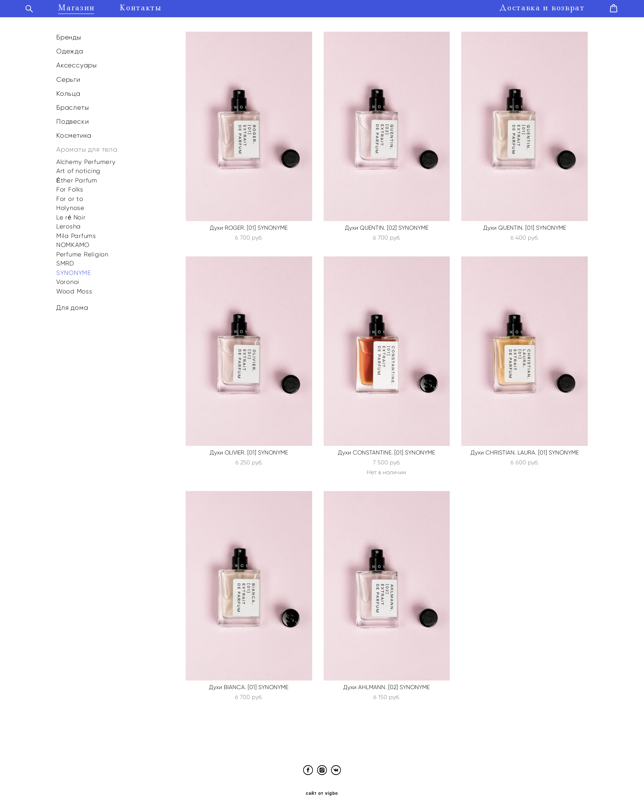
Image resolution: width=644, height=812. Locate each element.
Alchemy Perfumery (86, 161)
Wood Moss (74, 291)
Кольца (68, 93)
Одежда (70, 50)
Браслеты (72, 107)
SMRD (65, 263)
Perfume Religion (82, 254)
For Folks (70, 189)
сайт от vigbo (322, 793)
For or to (70, 198)
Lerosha (69, 226)
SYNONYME (74, 272)
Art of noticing (78, 170)
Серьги (68, 79)
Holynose (70, 207)
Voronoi (68, 281)
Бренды (69, 36)
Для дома (72, 307)
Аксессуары (77, 64)
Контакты (144, 8)
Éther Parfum (77, 180)
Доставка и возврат (538, 8)
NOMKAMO (73, 244)
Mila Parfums (76, 235)
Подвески (72, 121)
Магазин (80, 8)
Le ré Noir (71, 217)
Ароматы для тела (87, 149)
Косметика (74, 135)
